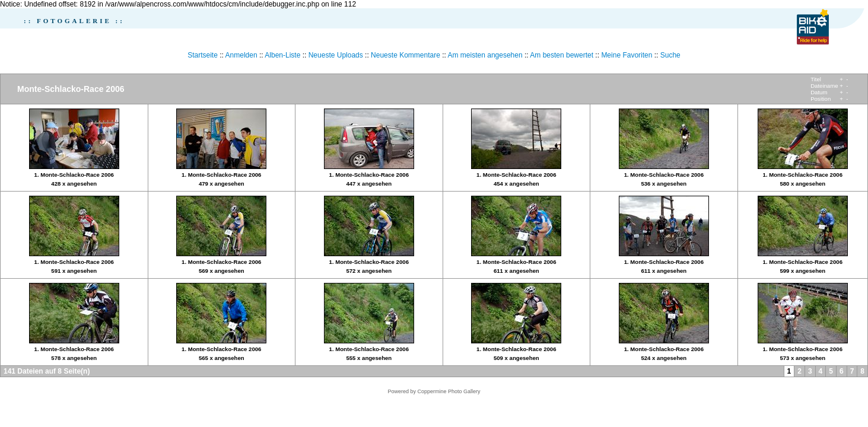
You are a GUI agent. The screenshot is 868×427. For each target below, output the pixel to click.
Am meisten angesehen (485, 55)
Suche (670, 55)
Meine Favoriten (627, 55)
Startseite (203, 55)
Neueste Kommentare (406, 55)
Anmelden (241, 55)
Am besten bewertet (562, 55)
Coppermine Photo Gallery (449, 391)
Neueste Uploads (336, 55)
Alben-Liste (282, 55)
